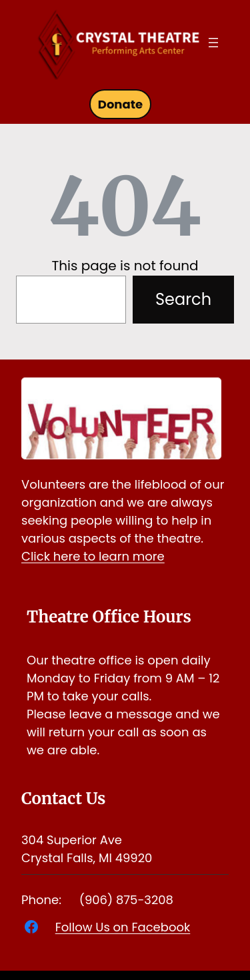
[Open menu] (213, 43)
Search (183, 299)
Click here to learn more (93, 556)
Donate (120, 104)
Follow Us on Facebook (123, 927)
